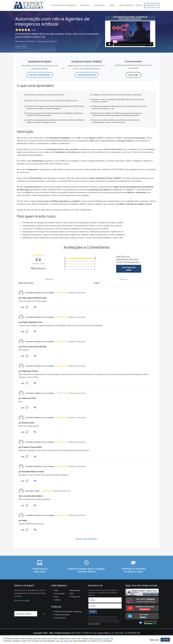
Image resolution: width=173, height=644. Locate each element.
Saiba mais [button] (154, 640)
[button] (27, 307)
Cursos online (60, 593)
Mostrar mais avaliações (86, 539)
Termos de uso (61, 618)
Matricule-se (152, 5)
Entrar (139, 5)
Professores (76, 597)
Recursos (85, 5)
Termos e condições (94, 624)
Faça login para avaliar (129, 269)
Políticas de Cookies (63, 615)
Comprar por (86, 75)
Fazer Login (133, 75)
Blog (56, 597)
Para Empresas (126, 5)
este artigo (64, 641)
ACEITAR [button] (165, 640)
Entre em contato (22, 601)
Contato (58, 600)
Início (57, 590)
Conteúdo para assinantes (63, 5)
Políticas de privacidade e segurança (69, 611)
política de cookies (102, 639)
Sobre (112, 5)
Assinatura (99, 5)
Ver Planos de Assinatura (40, 75)
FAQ (72, 593)
